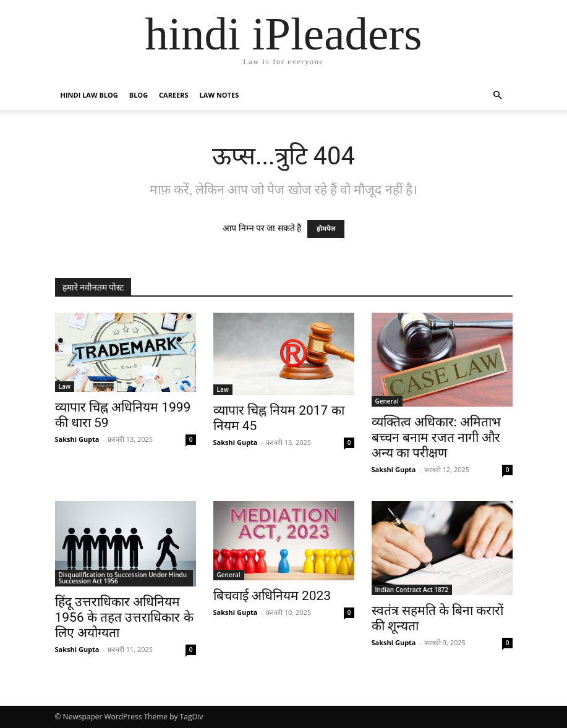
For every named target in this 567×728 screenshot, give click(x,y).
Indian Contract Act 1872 (412, 590)
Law (65, 386)
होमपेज (326, 229)
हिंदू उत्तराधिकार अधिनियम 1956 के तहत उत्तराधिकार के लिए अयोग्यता (124, 617)
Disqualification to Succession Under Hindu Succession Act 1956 (123, 578)
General (387, 401)
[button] (498, 95)
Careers (174, 95)
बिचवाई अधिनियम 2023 (272, 596)
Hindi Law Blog (89, 95)
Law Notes (220, 95)
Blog (139, 95)
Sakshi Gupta (77, 439)
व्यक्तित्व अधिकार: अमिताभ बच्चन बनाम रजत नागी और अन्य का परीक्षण (437, 438)
